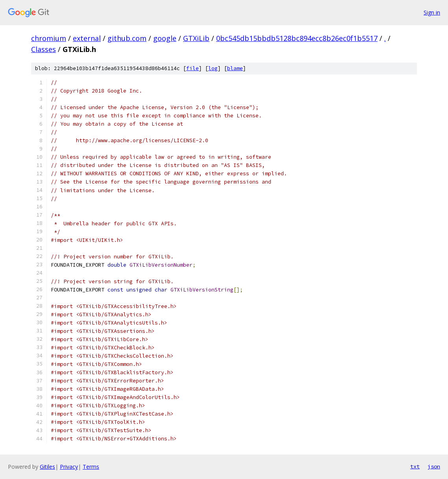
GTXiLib (196, 38)
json (434, 466)
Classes (44, 49)
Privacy (69, 467)
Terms (91, 467)
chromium (49, 38)
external (87, 38)
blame (235, 68)
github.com (127, 38)
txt (415, 466)
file (193, 68)
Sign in (432, 12)
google (165, 38)
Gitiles (47, 467)
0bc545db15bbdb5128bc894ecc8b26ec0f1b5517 (297, 38)
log (213, 68)
